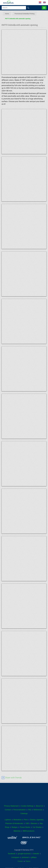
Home (7, 14)
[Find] (28, 8)
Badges (15, 827)
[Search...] (14, 8)
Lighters (8, 820)
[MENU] (44, 8)
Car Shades (37, 827)
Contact (8, 810)
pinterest (25, 857)
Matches (17, 831)
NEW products (29, 831)
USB (27, 823)
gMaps (34, 857)
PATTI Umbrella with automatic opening (18, 19)
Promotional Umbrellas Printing (25, 14)
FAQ (30, 810)
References (38, 810)
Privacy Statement (11, 806)
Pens (26, 820)
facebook (12, 854)
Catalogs (24, 813)
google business (24, 854)
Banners (34, 823)
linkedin (36, 854)
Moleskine (17, 820)
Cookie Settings (27, 806)
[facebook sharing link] (12, 778)
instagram (16, 857)
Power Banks (25, 827)
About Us (39, 806)
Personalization (20, 810)
